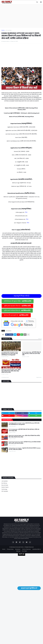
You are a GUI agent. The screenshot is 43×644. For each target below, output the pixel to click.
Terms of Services (26, 549)
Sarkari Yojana (5, 487)
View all (40, 339)
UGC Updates (5, 491)
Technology (4, 489)
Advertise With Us (37, 549)
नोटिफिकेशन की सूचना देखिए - (18, 301)
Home (3, 30)
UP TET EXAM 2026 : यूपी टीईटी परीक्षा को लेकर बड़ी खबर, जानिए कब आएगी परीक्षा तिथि (32, 354)
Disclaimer (18, 549)
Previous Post (5, 377)
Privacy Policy (10, 549)
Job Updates (8, 30)
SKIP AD (22, 554)
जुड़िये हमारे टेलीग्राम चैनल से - (17, 310)
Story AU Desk (5, 485)
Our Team (24, 551)
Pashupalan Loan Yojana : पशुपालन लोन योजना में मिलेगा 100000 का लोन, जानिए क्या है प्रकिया (25, 449)
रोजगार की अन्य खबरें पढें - (16, 315)
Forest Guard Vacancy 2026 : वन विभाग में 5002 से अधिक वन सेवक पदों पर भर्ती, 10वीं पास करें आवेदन (25, 443)
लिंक (26, 212)
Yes (29, 6)
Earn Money (4, 483)
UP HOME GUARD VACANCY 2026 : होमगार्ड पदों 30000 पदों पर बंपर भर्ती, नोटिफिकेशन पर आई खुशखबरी (10, 354)
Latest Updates (7, 420)
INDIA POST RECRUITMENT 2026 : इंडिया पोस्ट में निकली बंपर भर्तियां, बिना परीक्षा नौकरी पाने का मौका (11, 371)
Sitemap (18, 551)
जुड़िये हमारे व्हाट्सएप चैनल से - (17, 306)
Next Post (39, 377)
